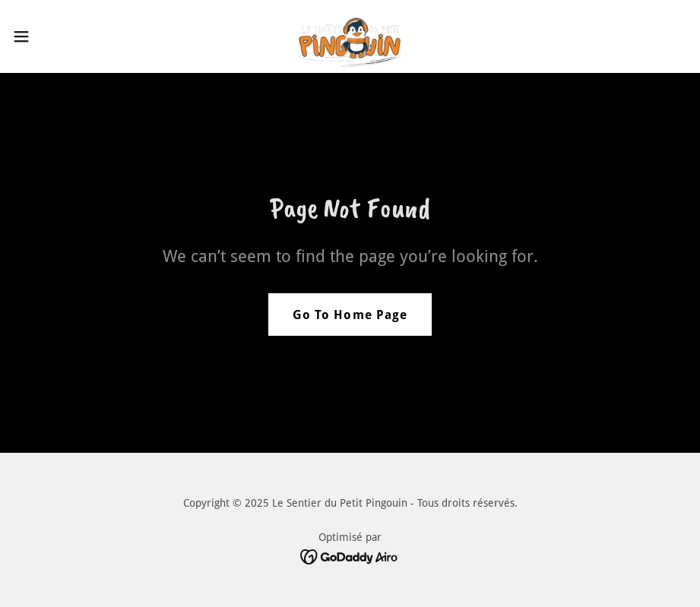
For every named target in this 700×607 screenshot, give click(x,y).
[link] (350, 36)
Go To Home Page (350, 315)
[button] (58, 36)
